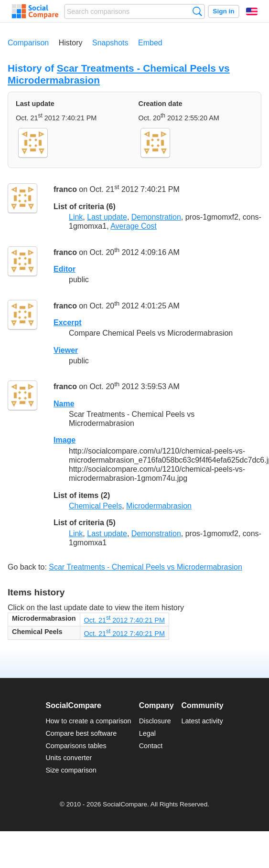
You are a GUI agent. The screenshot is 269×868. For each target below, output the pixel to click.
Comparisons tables (76, 746)
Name (64, 404)
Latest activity (202, 721)
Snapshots (110, 43)
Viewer (66, 350)
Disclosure (155, 721)
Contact (151, 746)
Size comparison (71, 770)
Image (65, 440)
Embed (150, 43)
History (71, 43)
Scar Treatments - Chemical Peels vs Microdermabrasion (145, 567)
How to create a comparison (88, 721)
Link (76, 217)
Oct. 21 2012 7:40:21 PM (124, 620)
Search (197, 11)
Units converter (69, 758)
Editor (65, 269)
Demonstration (156, 217)
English (252, 11)
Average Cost (134, 226)
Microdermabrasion (159, 506)
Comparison (28, 43)
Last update (107, 217)
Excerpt (68, 323)
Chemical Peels (95, 506)
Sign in (223, 11)
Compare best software (81, 733)
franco (65, 190)
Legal (147, 733)
